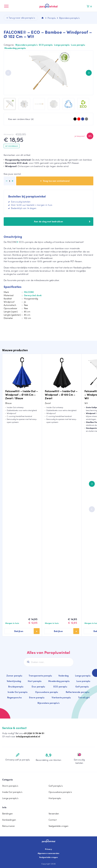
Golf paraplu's (56, 786)
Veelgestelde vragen (59, 826)
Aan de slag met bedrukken (62, 221)
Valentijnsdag (14, 681)
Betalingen (8, 814)
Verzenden (54, 814)
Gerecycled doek (33, 295)
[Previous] (8, 73)
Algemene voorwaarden (49, 853)
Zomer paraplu (14, 676)
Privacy (48, 849)
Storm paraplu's (10, 786)
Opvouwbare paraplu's (60, 792)
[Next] (89, 73)
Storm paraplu (37, 697)
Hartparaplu (55, 798)
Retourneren (9, 826)
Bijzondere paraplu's (26, 45)
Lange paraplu (62, 45)
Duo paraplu (38, 686)
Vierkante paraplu (61, 697)
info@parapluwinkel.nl (28, 736)
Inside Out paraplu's (12, 792)
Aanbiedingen (9, 820)
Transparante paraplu (40, 676)
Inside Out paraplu (18, 692)
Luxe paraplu (78, 45)
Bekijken (19, 631)
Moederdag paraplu (15, 48)
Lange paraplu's (10, 798)
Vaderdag (64, 676)
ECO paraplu (46, 45)
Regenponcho (14, 697)
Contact (53, 820)
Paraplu (52, 18)
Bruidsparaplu (16, 686)
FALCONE (29, 292)
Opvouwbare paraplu (47, 692)
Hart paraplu (35, 681)
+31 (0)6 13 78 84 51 (34, 733)
